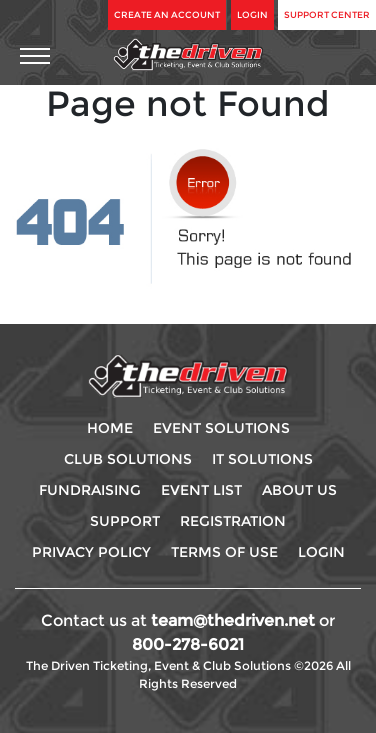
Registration (233, 521)
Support (125, 521)
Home (110, 428)
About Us (299, 490)
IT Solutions (262, 459)
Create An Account (167, 14)
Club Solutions (128, 459)
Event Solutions (221, 428)
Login (252, 14)
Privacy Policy (91, 552)
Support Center (327, 14)
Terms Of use (224, 552)
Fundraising (90, 490)
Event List (201, 490)
